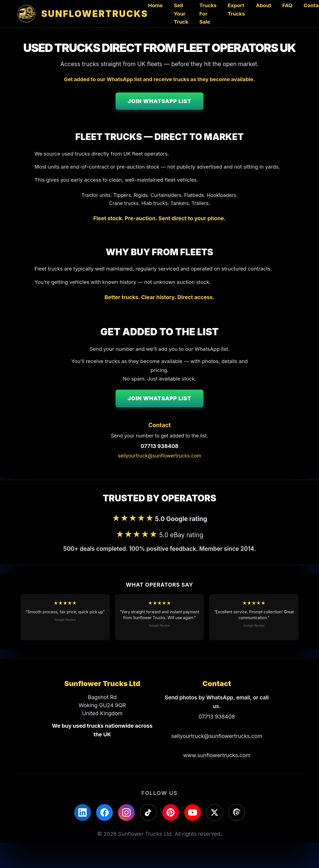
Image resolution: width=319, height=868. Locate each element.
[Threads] (236, 812)
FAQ (287, 5)
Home (155, 5)
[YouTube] (193, 812)
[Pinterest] (171, 812)
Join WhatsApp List (160, 101)
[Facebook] (104, 812)
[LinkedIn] (83, 812)
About (264, 5)
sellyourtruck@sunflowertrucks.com (159, 456)
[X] (215, 812)
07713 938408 (159, 446)
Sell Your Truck (181, 13)
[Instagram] (126, 812)
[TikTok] (148, 812)
